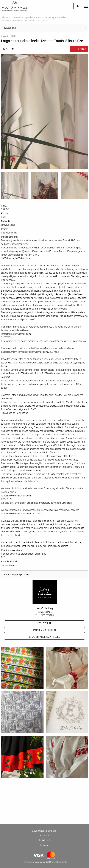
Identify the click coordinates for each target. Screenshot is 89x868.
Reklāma (45, 845)
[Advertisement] (44, 794)
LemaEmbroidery (45, 608)
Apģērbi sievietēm (33, 17)
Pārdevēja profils (44, 630)
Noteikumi (44, 840)
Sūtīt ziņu (79, 49)
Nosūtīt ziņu (44, 623)
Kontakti (44, 836)
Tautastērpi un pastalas (55, 17)
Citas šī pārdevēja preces (45, 637)
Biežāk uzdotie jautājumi (44, 831)
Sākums (5, 17)
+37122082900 (47, 615)
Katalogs (16, 17)
